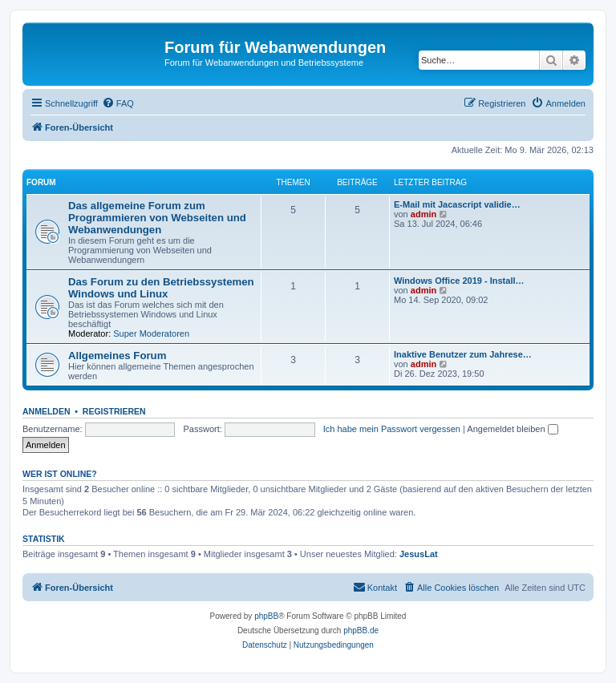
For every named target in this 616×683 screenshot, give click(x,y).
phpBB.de (361, 630)
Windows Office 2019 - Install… (459, 281)
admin (423, 214)
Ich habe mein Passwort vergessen (392, 429)
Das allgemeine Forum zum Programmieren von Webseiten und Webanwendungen (157, 218)
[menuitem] (118, 103)
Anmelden (47, 411)
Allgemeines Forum (117, 356)
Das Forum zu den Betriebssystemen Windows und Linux (161, 288)
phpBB (266, 616)
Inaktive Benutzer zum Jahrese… (463, 354)
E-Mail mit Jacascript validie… (457, 204)
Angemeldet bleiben (512, 429)
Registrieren (114, 411)
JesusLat (419, 554)
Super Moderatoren (151, 333)
